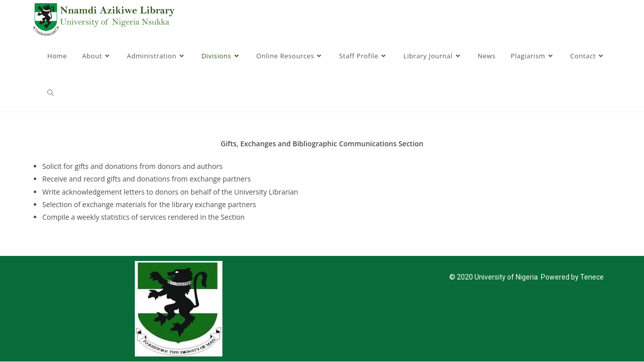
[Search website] (51, 93)
